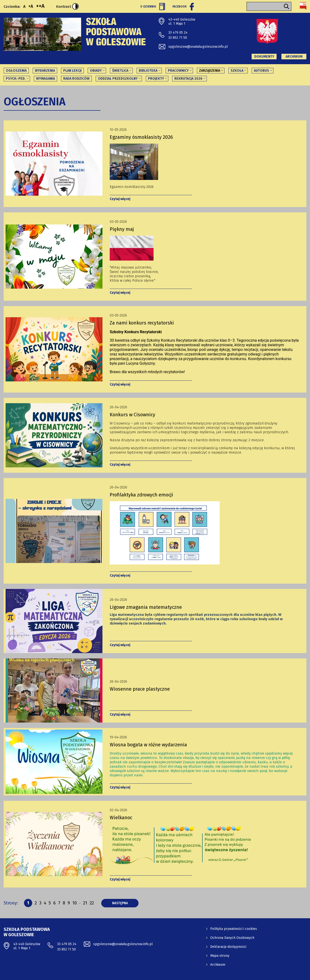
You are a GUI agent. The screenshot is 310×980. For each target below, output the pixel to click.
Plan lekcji (72, 71)
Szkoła (237, 71)
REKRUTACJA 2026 (188, 79)
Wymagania (46, 79)
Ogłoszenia (16, 71)
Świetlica (120, 71)
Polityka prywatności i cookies (234, 929)
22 (92, 903)
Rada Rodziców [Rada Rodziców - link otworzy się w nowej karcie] (76, 79)
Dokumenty (264, 57)
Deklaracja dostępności (228, 947)
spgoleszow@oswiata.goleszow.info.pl (198, 47)
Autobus (261, 71)
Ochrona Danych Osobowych (232, 938)
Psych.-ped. (16, 79)
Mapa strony (220, 956)
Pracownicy (178, 71)
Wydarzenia (45, 71)
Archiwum (294, 57)
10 (75, 904)
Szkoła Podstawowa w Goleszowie (116, 33)
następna (125, 903)
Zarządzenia (210, 71)
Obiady (96, 71)
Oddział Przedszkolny (118, 79)
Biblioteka (148, 71)
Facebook (183, 7)
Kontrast (67, 6)
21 (85, 903)
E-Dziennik (153, 7)
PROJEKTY (156, 79)
